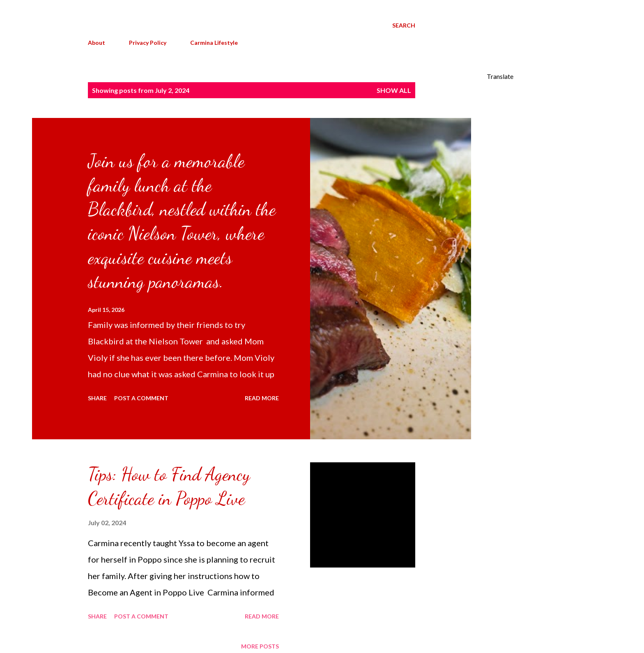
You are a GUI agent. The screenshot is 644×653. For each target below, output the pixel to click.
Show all (394, 90)
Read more (262, 398)
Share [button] (97, 398)
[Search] (404, 25)
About (97, 43)
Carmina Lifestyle (214, 43)
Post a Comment (141, 398)
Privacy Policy (148, 43)
